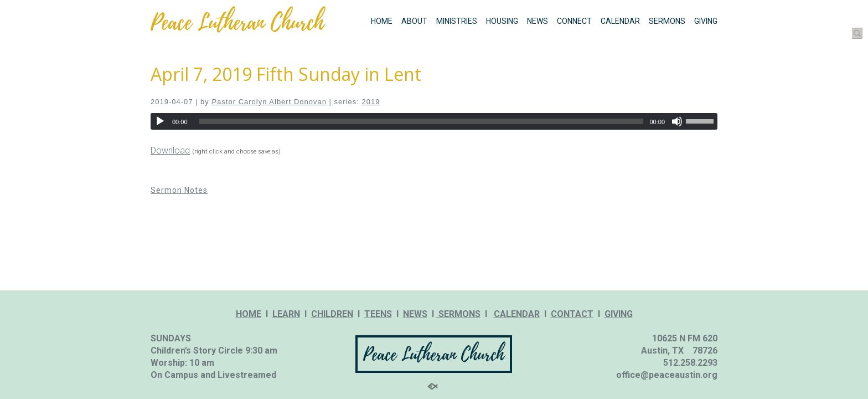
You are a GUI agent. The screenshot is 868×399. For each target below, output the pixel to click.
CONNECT (574, 21)
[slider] (422, 121)
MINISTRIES (457, 21)
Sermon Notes (179, 190)
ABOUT (414, 21)
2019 (371, 102)
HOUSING (502, 21)
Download (170, 150)
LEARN (286, 314)
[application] (434, 121)
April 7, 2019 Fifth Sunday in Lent (286, 74)
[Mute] (677, 121)
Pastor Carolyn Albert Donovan (269, 102)
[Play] (160, 121)
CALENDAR (620, 21)
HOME (382, 21)
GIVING (706, 21)
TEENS (378, 314)
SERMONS (667, 21)
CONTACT (572, 314)
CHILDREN (332, 314)
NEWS (538, 21)
